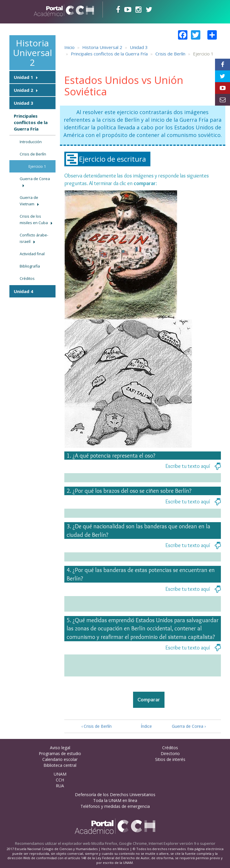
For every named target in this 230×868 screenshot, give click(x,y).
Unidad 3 (23, 103)
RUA (60, 786)
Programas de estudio (60, 753)
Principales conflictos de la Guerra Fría (31, 122)
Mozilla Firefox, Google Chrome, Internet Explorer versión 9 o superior (153, 843)
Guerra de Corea (35, 179)
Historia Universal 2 (32, 53)
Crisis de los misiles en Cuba (34, 219)
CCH (60, 780)
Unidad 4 (23, 291)
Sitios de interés (170, 759)
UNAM (60, 774)
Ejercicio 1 (37, 166)
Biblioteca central (60, 765)
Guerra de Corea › (189, 726)
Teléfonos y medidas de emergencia (115, 806)
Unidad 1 (23, 77)
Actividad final (32, 254)
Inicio (69, 47)
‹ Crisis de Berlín (96, 726)
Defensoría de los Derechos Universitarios (115, 795)
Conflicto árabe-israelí (34, 238)
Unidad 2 (23, 90)
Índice (145, 726)
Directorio (170, 753)
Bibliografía (30, 266)
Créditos (27, 278)
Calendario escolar (60, 759)
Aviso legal (60, 748)
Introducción (31, 142)
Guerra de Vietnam (29, 201)
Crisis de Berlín (33, 154)
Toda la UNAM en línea (115, 800)
